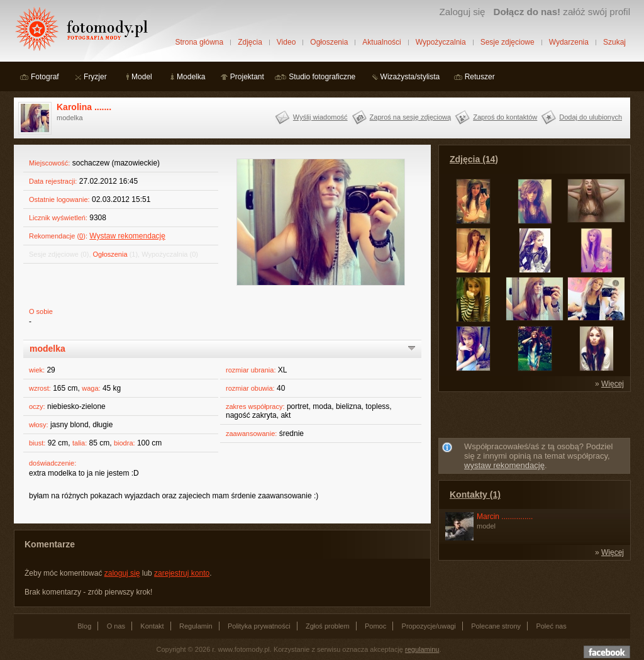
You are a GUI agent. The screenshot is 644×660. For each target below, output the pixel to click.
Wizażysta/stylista (410, 77)
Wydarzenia (569, 42)
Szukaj (614, 42)
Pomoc (375, 626)
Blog (84, 626)
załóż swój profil (562, 12)
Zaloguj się (462, 12)
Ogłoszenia (329, 42)
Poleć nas (551, 626)
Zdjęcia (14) (474, 159)
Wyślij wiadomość (320, 117)
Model (142, 77)
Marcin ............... (505, 517)
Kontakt (152, 626)
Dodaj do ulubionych (591, 117)
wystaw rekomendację (504, 465)
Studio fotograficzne (322, 77)
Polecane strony (496, 626)
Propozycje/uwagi (429, 626)
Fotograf (45, 77)
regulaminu (422, 649)
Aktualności (381, 42)
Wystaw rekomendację (127, 236)
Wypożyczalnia (441, 42)
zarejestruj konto (182, 573)
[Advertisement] (535, 417)
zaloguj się (122, 573)
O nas (116, 626)
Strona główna (199, 42)
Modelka (191, 77)
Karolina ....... (84, 107)
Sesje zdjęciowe (508, 42)
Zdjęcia (250, 42)
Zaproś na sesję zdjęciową (411, 117)
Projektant (247, 77)
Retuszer (480, 77)
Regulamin (196, 626)
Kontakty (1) (475, 495)
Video (286, 42)
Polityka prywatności (259, 626)
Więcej (613, 384)
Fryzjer (95, 77)
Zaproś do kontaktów (505, 117)
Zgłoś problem (328, 626)
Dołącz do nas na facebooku (607, 652)
